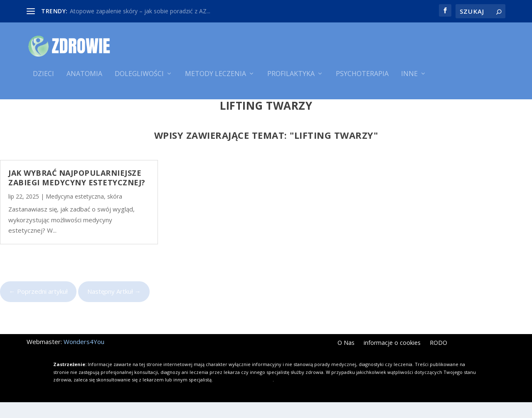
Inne (409, 78)
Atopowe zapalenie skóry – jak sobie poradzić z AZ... (140, 11)
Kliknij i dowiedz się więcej (243, 395)
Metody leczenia (216, 78)
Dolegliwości (139, 78)
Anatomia (84, 78)
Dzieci (43, 78)
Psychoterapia (362, 78)
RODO (438, 359)
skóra (115, 212)
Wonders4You (84, 357)
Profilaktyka (291, 78)
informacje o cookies (392, 359)
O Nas (346, 359)
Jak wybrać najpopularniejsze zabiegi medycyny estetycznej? (77, 193)
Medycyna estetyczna (75, 212)
